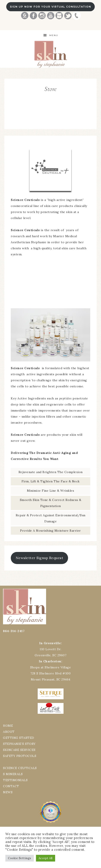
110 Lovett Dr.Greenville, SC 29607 (50, 649)
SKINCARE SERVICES (19, 750)
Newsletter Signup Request (40, 558)
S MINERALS (13, 774)
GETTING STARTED (19, 738)
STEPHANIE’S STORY (19, 744)
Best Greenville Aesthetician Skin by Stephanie (50, 54)
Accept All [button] (46, 858)
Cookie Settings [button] (20, 858)
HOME (8, 726)
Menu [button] (54, 35)
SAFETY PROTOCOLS (20, 756)
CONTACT (11, 786)
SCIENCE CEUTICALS (20, 768)
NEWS (8, 792)
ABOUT (9, 732)
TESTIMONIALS (15, 780)
